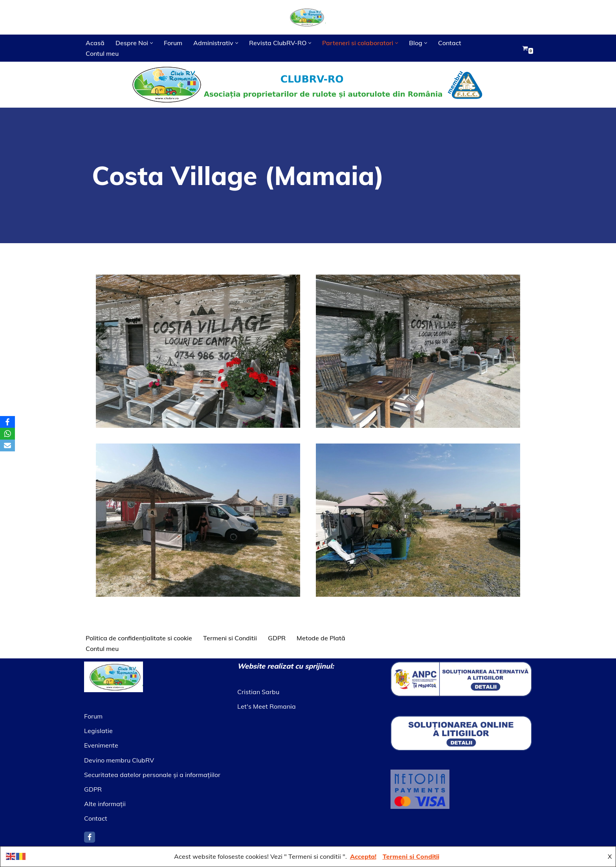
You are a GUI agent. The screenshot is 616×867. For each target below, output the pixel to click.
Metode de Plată (321, 638)
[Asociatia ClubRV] (308, 17)
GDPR (277, 638)
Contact (450, 43)
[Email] (7, 445)
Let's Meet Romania (267, 706)
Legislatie (98, 731)
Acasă (95, 43)
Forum (173, 43)
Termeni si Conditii (230, 638)
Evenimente (101, 745)
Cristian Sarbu (258, 692)
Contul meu (102, 53)
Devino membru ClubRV (119, 760)
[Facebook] (90, 837)
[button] (151, 43)
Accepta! (363, 856)
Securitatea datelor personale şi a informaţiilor (152, 775)
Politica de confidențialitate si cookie (139, 638)
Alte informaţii (105, 804)
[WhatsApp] (7, 434)
